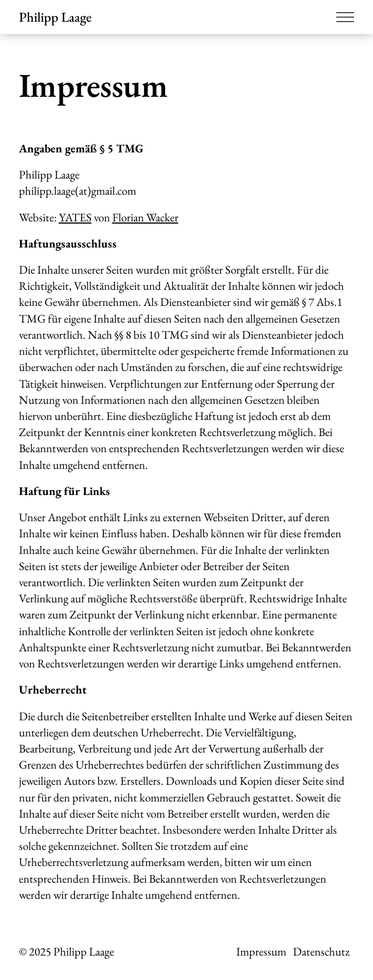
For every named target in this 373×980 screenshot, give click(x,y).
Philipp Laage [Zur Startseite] (55, 17)
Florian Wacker (145, 217)
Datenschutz (321, 951)
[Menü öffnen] (345, 17)
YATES (75, 217)
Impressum (261, 951)
